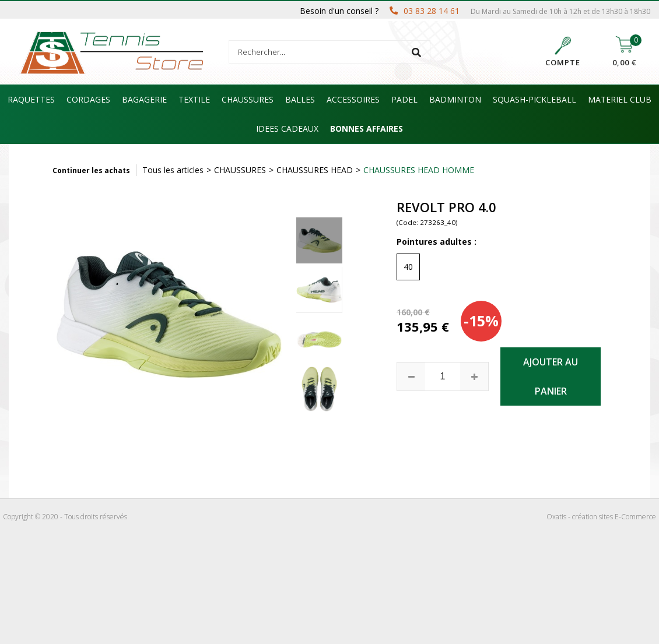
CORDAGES (88, 99)
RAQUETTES (31, 99)
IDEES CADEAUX (287, 129)
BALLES (300, 99)
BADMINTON (455, 99)
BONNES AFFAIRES (367, 129)
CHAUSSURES (248, 99)
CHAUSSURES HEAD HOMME (419, 170)
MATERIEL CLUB (620, 99)
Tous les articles (173, 170)
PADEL (404, 99)
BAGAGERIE (144, 99)
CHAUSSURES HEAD (315, 170)
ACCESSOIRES (353, 99)
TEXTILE (194, 99)
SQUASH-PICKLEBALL (534, 99)
